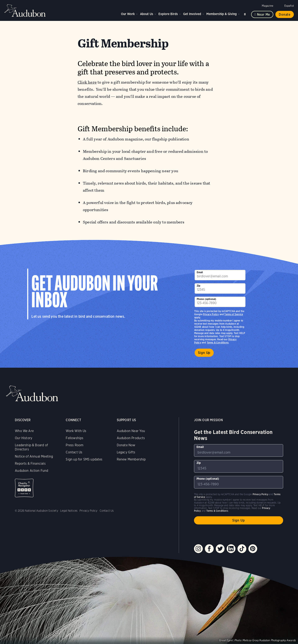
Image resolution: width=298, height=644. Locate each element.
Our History (24, 438)
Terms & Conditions (218, 342)
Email (200, 272)
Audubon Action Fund (31, 471)
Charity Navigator (24, 488)
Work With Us (76, 431)
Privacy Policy (211, 314)
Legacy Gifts (126, 452)
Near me (264, 15)
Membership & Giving (222, 14)
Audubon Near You (131, 431)
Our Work (128, 14)
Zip (199, 286)
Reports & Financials (30, 464)
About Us (147, 14)
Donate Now (126, 445)
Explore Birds (168, 14)
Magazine (268, 6)
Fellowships (74, 438)
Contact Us (74, 452)
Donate (285, 15)
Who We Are (24, 431)
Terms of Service (234, 314)
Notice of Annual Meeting (34, 456)
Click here (87, 82)
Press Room (74, 445)
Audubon (25, 10)
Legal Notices (69, 511)
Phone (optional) (207, 299)
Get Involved (192, 14)
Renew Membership (131, 459)
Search (245, 13)
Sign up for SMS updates (84, 459)
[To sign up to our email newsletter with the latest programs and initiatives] (220, 275)
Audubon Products (131, 438)
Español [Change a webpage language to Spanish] (289, 6)
